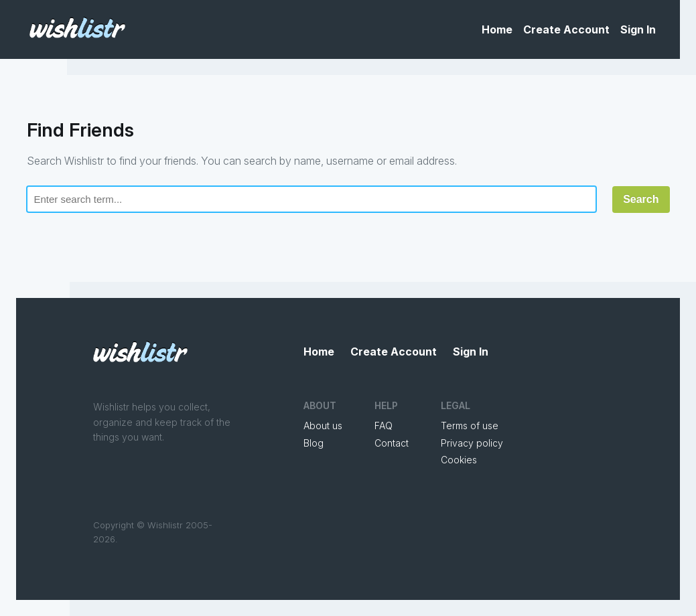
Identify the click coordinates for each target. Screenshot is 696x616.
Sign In (638, 29)
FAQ (384, 426)
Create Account (566, 29)
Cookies (459, 460)
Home (497, 29)
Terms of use (470, 426)
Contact (392, 443)
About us (323, 426)
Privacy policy (472, 443)
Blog (314, 443)
